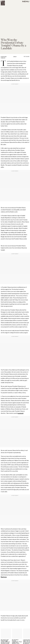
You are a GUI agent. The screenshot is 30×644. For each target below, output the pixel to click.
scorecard (21, 413)
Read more (4, 577)
